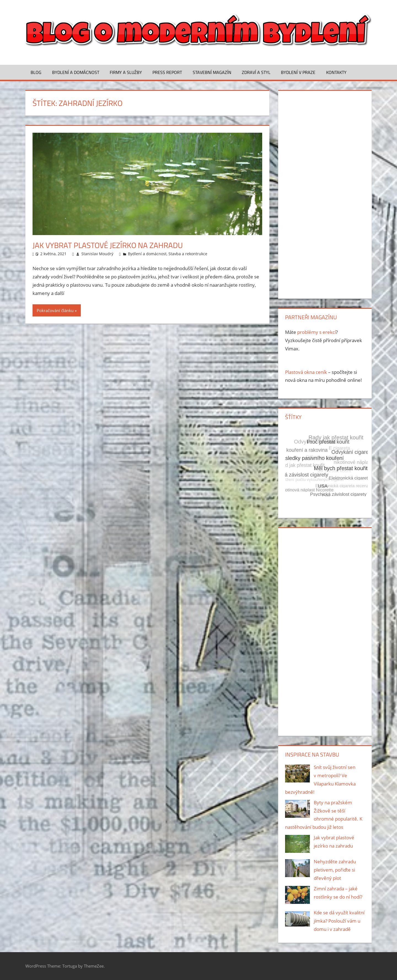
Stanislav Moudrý (97, 254)
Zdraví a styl (256, 72)
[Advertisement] (325, 193)
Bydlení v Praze (298, 72)
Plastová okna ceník (306, 372)
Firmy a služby (126, 72)
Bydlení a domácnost (76, 72)
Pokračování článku (55, 310)
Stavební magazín (212, 72)
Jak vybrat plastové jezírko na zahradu (108, 245)
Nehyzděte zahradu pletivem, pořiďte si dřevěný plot (335, 870)
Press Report (167, 72)
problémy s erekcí (316, 332)
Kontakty (336, 72)
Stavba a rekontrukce (188, 254)
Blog (36, 72)
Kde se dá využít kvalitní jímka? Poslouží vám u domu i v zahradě (339, 921)
